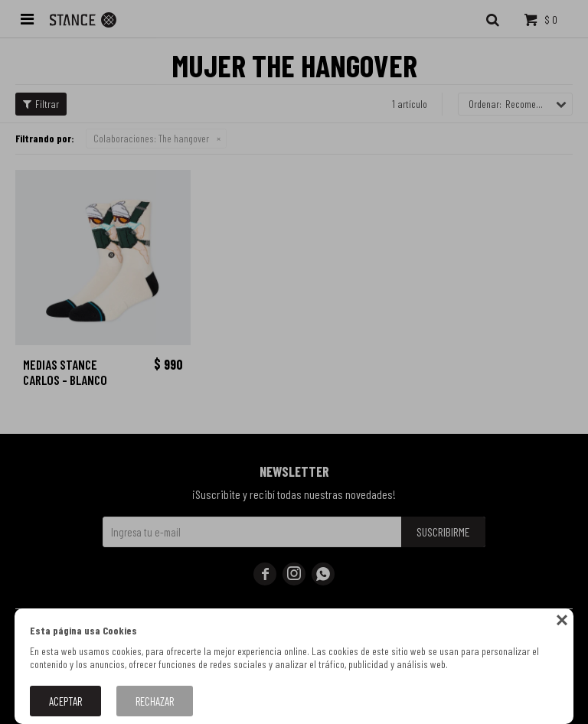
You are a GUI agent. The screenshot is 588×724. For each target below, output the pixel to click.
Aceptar (65, 701)
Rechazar (155, 701)
